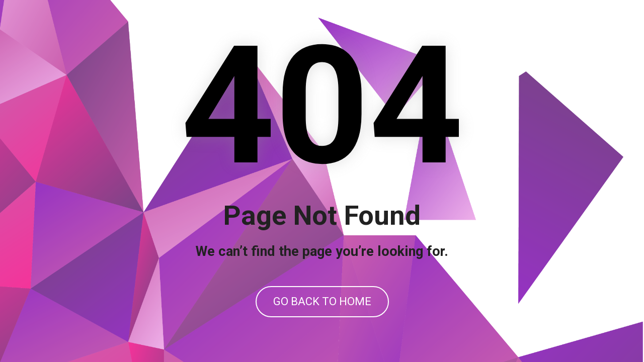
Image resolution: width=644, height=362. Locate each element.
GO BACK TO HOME (322, 301)
